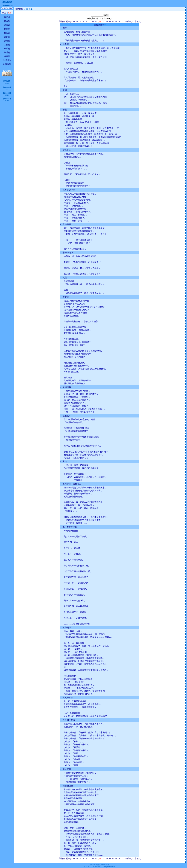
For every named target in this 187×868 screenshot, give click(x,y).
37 (122, 21)
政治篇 (7, 49)
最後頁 (138, 21)
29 (96, 21)
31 (104, 21)
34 (113, 21)
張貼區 (7, 17)
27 (89, 21)
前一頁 (69, 21)
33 (110, 21)
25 (83, 21)
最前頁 (62, 21)
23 (77, 21)
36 (119, 21)
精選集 (7, 21)
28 (93, 21)
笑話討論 (7, 60)
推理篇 (7, 52)
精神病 (7, 29)
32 (107, 21)
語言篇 (7, 25)
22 (74, 21)
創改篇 (7, 41)
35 (116, 21)
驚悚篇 (7, 37)
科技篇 (7, 33)
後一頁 (130, 21)
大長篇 (7, 45)
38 (126, 21)
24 (80, 21)
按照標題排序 (100, 25)
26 (86, 21)
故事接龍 (7, 64)
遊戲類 (7, 56)
